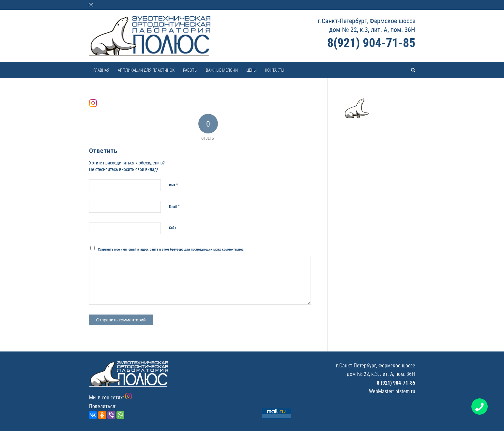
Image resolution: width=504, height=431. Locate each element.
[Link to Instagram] (91, 5)
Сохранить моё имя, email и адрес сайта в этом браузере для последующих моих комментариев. (171, 249)
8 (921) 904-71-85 (396, 383)
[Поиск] (411, 70)
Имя (174, 185)
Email (174, 206)
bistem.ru (405, 391)
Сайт (173, 228)
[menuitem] (101, 70)
